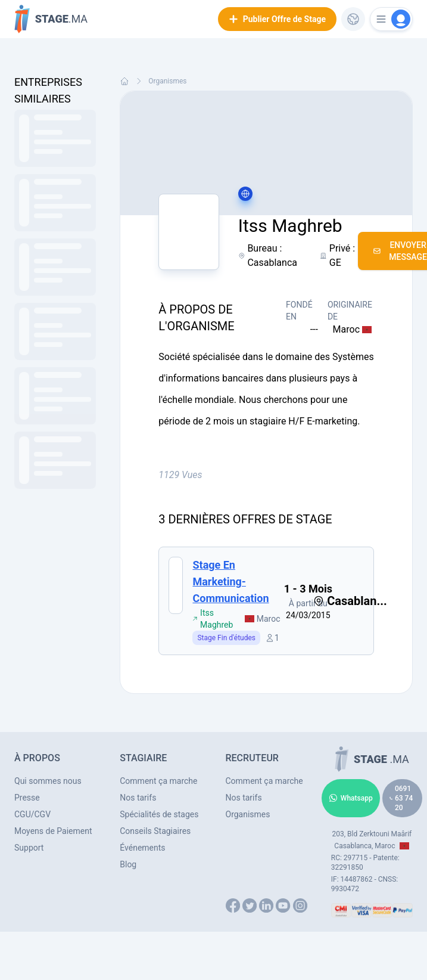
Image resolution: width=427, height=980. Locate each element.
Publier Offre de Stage (277, 19)
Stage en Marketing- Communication (230, 582)
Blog (128, 864)
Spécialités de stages (159, 814)
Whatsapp (351, 798)
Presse (27, 798)
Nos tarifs (138, 798)
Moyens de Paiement (53, 831)
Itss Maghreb (213, 619)
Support (29, 848)
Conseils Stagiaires (155, 831)
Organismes (167, 81)
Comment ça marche (158, 781)
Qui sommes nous (48, 781)
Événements (142, 848)
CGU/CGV (32, 814)
